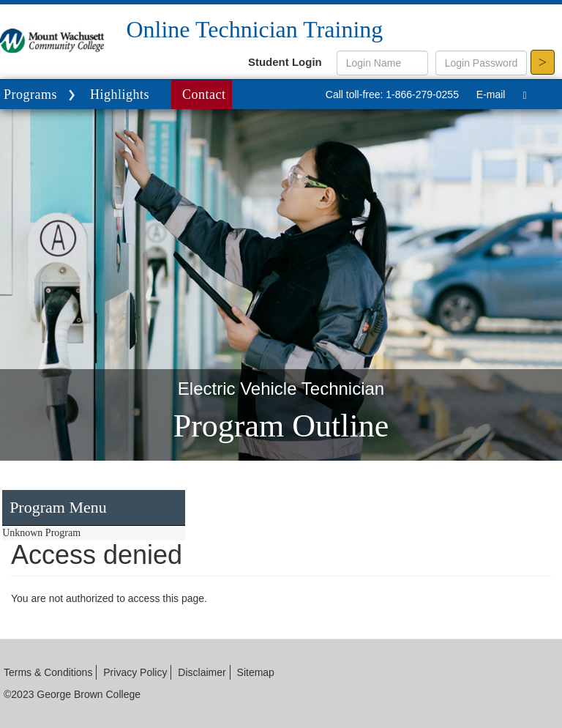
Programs (41, 96)
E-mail (491, 94)
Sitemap (256, 672)
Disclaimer (202, 672)
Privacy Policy (135, 672)
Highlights (120, 94)
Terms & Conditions (48, 672)
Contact (204, 94)
